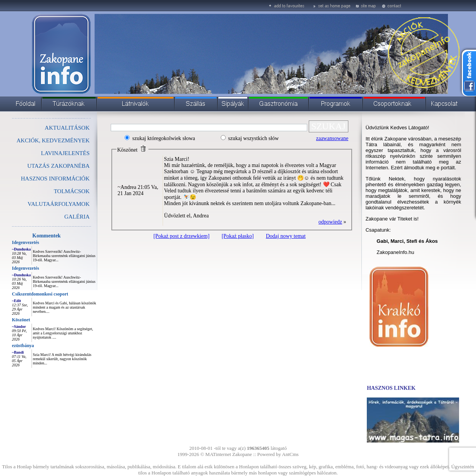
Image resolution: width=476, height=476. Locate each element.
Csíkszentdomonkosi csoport (40, 294)
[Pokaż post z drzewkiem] (181, 236)
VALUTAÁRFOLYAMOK (59, 204)
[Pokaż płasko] (238, 236)
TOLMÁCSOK (72, 191)
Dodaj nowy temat (285, 236)
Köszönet (21, 320)
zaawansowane (332, 138)
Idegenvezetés (26, 242)
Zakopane (242, 454)
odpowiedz (330, 222)
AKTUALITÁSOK (67, 128)
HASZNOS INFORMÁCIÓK (55, 179)
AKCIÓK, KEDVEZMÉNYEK (53, 140)
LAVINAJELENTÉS (65, 153)
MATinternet (218, 454)
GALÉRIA (77, 217)
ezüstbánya (23, 346)
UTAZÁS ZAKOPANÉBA (58, 166)
